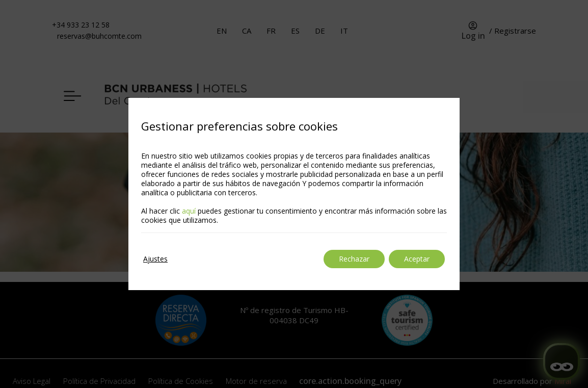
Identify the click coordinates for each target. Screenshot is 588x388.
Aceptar (417, 259)
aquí (189, 211)
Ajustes (155, 259)
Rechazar (354, 259)
